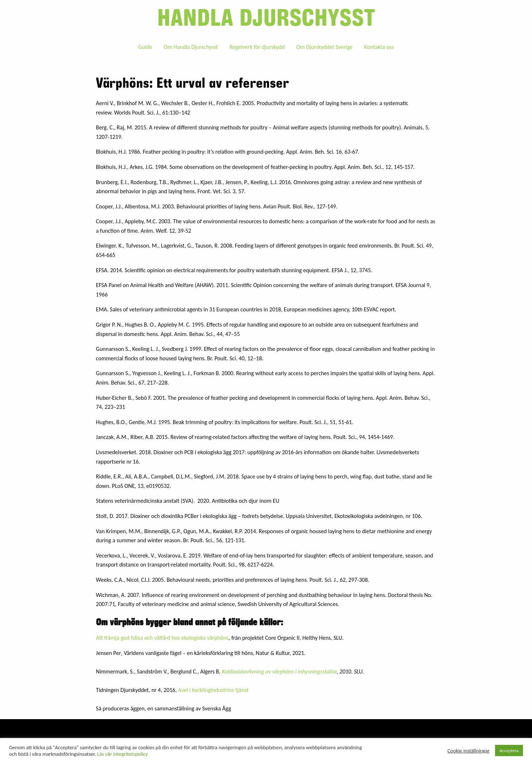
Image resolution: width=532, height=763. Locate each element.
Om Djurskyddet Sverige (324, 47)
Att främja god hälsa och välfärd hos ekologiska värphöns (162, 638)
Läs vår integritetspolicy (122, 754)
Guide (145, 47)
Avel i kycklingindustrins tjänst (213, 690)
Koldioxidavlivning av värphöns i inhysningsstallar (279, 671)
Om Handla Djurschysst (191, 47)
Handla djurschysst (266, 18)
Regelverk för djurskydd (257, 47)
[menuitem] (145, 47)
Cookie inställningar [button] (469, 751)
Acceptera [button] (509, 750)
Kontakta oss (379, 47)
